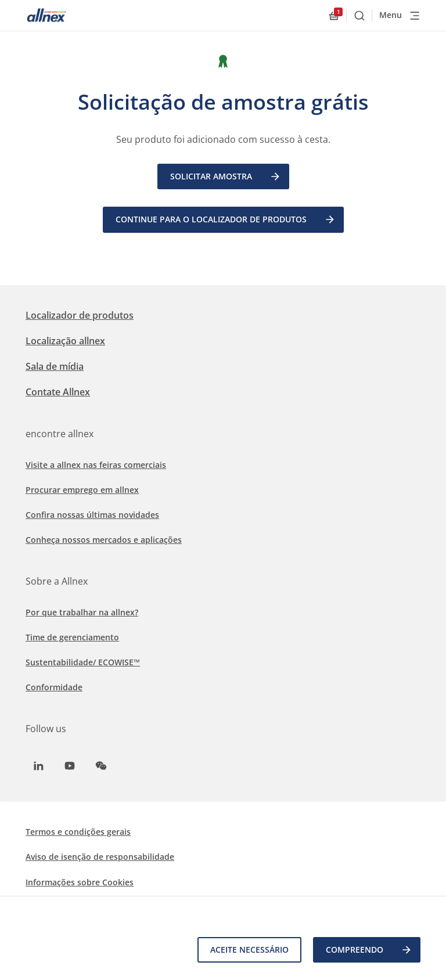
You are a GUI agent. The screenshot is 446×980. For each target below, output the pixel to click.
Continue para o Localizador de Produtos (226, 219)
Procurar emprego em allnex (82, 490)
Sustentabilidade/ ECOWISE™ (83, 662)
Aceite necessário (249, 950)
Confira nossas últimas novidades (92, 515)
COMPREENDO (369, 950)
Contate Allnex (58, 392)
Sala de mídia (55, 366)
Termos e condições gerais (78, 832)
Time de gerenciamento (72, 637)
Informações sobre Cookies (80, 882)
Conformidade (54, 687)
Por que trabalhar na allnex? (82, 612)
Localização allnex (65, 341)
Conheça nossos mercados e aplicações (104, 540)
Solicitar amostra (226, 176)
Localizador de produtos (80, 315)
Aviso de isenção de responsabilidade (100, 857)
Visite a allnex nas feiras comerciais (96, 465)
